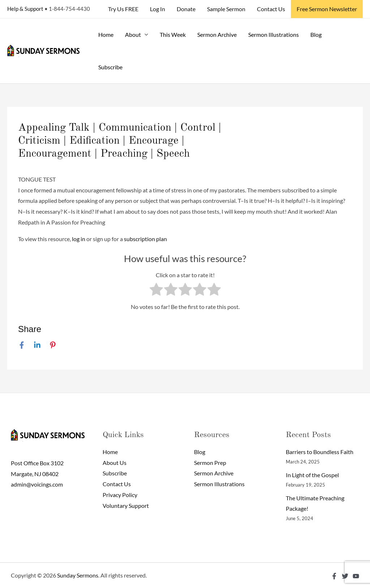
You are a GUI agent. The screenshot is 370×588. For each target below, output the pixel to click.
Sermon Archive (217, 34)
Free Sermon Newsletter (327, 9)
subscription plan (145, 239)
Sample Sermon (226, 9)
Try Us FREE (123, 9)
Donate (186, 9)
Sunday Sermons (78, 575)
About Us (115, 463)
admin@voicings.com (37, 484)
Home (106, 34)
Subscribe (110, 67)
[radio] (156, 291)
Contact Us (271, 9)
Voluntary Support (126, 506)
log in (79, 239)
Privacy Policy (120, 495)
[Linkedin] (37, 345)
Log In (158, 9)
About (133, 34)
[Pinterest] (53, 345)
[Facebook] (22, 345)
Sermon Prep (210, 463)
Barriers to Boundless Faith (320, 452)
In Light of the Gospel (312, 475)
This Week (173, 34)
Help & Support (25, 9)
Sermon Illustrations (274, 34)
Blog (316, 34)
